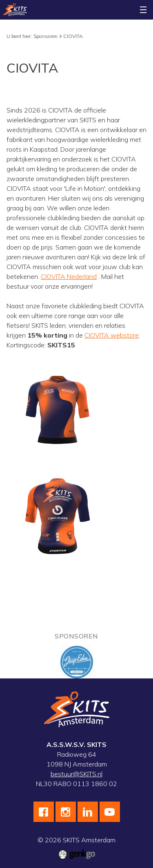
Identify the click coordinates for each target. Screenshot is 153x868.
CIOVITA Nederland (69, 276)
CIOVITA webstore (112, 335)
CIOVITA (73, 36)
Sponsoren (45, 36)
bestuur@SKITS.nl (76, 774)
